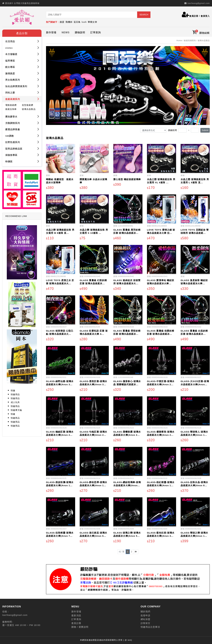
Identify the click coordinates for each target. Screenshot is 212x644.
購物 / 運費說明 (80, 627)
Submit (205, 130)
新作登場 (51, 32)
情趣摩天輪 (16, 410)
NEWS (65, 32)
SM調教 (22, 136)
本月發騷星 (22, 54)
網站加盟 (145, 619)
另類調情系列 (22, 123)
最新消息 (76, 615)
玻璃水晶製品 (29, 109)
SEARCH (144, 15)
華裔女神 (92, 22)
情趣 (13, 390)
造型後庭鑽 (28, 105)
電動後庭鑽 (11, 105)
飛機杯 (69, 22)
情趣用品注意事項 (150, 627)
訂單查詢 (96, 32)
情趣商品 (15, 418)
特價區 (22, 161)
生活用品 (22, 41)
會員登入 (205, 16)
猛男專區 (22, 61)
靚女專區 (22, 67)
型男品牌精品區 (22, 148)
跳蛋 (62, 22)
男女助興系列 (22, 80)
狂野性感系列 (22, 142)
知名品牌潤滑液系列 (22, 86)
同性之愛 (22, 92)
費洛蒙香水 (22, 116)
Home (179, 41)
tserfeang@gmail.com (199, 3)
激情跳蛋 (22, 73)
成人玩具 (15, 402)
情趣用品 (15, 394)
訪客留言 (145, 623)
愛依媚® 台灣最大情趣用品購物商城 (22, 3)
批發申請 (145, 615)
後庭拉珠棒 (11, 109)
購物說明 (80, 32)
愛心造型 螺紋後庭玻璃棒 (127, 179)
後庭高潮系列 (22, 99)
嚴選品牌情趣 (22, 129)
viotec (22, 48)
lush (84, 22)
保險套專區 (22, 155)
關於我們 (145, 612)
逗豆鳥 (77, 22)
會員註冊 (194, 16)
